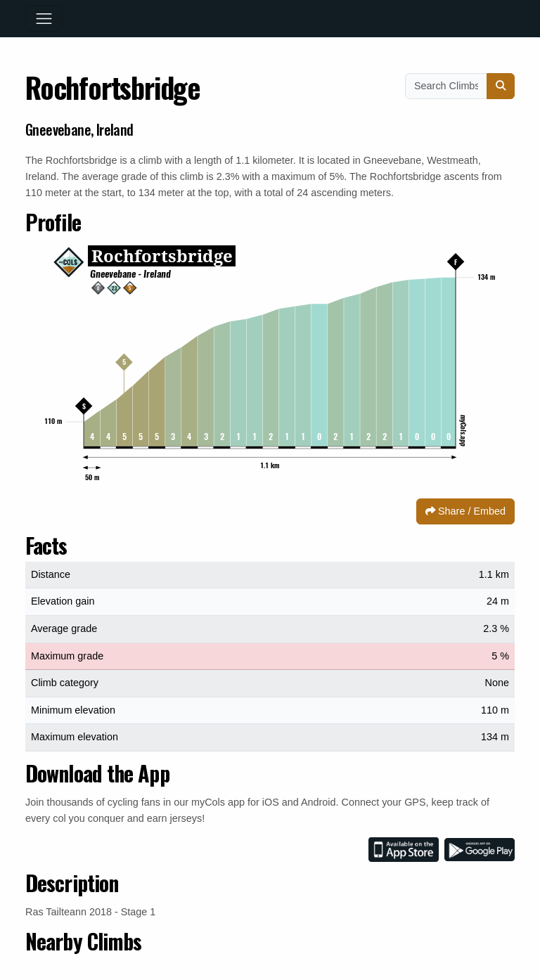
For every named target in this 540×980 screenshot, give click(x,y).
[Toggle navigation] (44, 19)
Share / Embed (465, 511)
